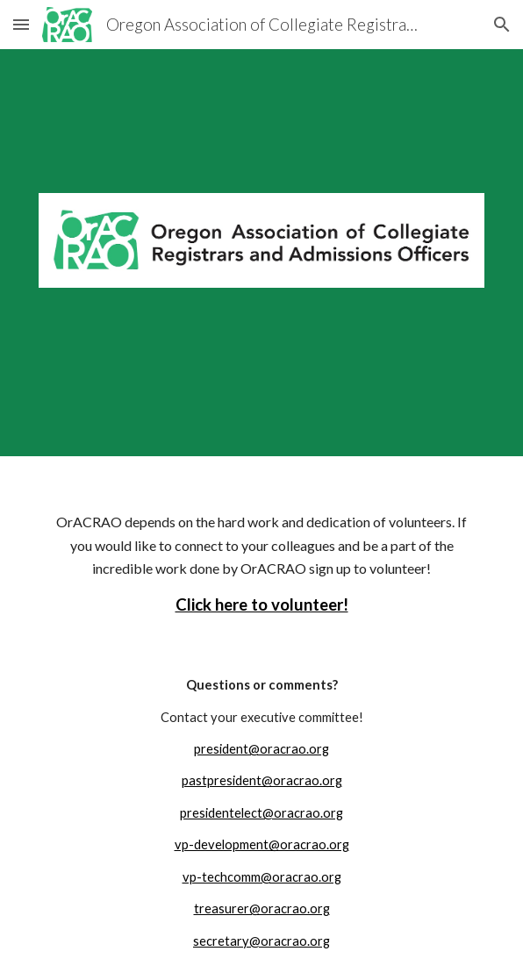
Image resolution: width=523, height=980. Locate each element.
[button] (21, 24)
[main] (261, 551)
